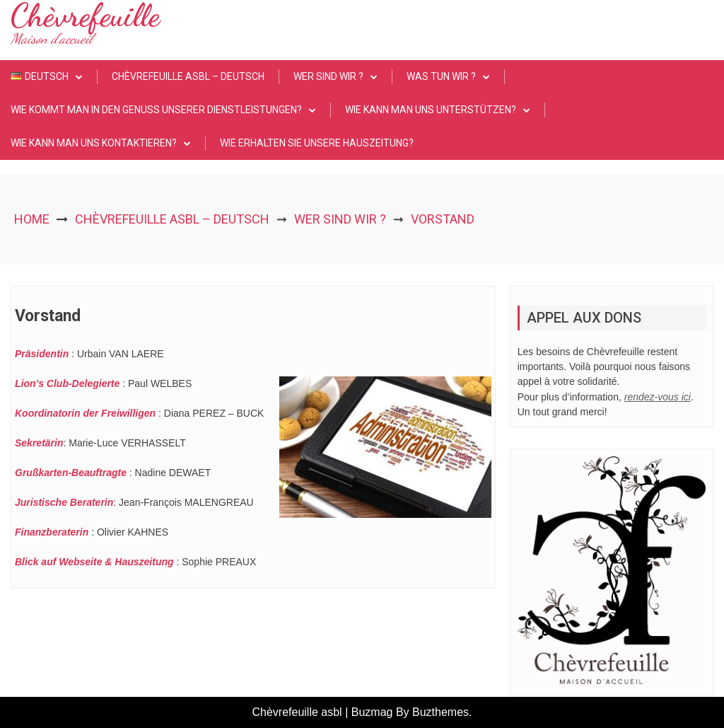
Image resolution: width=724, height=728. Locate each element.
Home (32, 219)
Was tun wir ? (441, 76)
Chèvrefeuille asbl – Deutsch (188, 76)
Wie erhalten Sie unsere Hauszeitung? (317, 143)
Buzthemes (440, 712)
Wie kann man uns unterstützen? (431, 110)
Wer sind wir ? (328, 76)
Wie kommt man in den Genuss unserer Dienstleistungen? (156, 110)
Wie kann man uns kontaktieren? (94, 143)
